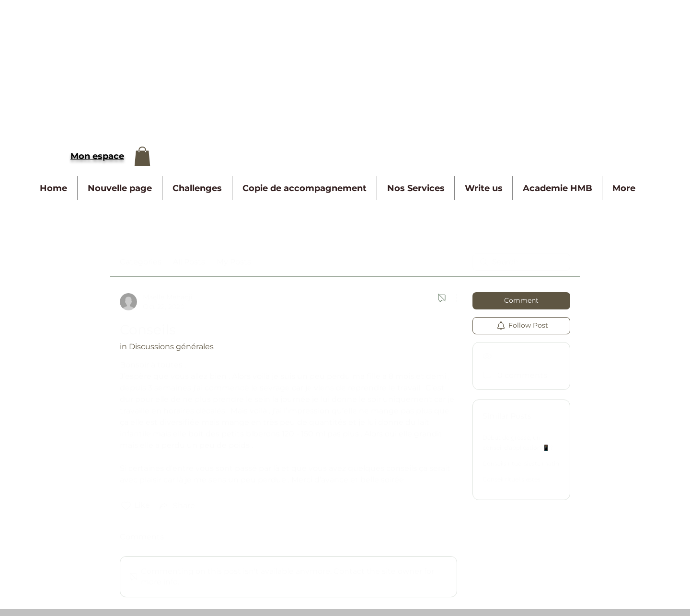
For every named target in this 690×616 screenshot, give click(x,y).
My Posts (234, 262)
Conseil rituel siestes (512, 479)
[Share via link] (176, 506)
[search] (521, 262)
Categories (141, 262)
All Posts (189, 262)
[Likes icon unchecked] (126, 506)
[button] (142, 156)
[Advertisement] (287, 67)
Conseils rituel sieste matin (521, 463)
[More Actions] (451, 298)
